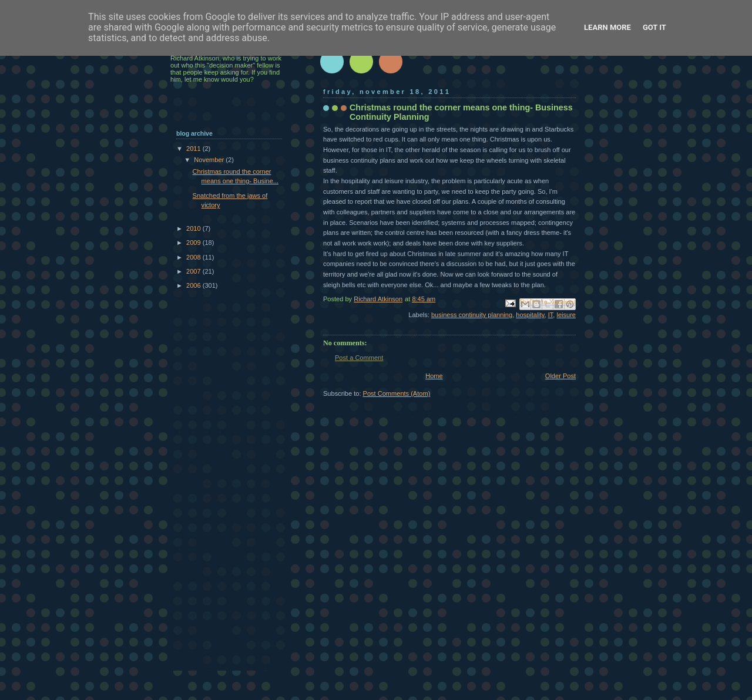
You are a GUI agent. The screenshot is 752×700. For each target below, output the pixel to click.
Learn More (607, 27)
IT (551, 315)
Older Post (560, 376)
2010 (194, 228)
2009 (194, 243)
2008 (194, 257)
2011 (194, 149)
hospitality (530, 315)
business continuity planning (472, 315)
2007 (194, 271)
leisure (566, 315)
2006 (194, 285)
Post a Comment (359, 358)
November (210, 160)
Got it (654, 27)
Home (434, 376)
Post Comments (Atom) (397, 393)
